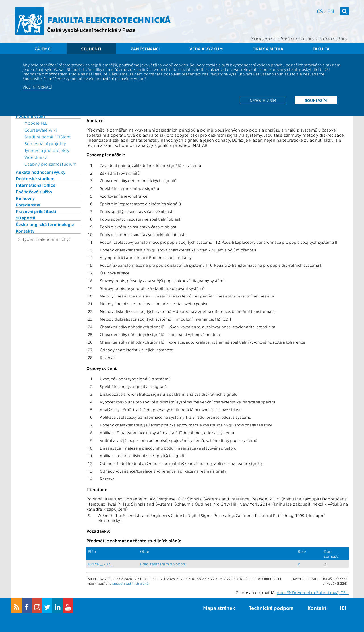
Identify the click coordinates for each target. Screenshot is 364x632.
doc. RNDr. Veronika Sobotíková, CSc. (313, 592)
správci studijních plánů (131, 583)
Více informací (37, 87)
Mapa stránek (219, 608)
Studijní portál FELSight (48, 137)
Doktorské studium (35, 178)
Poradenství (28, 205)
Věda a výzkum (206, 49)
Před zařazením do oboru (163, 564)
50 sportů (26, 218)
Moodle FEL (36, 123)
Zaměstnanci (145, 49)
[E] (343, 608)
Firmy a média (268, 49)
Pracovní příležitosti (36, 211)
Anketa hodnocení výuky (41, 172)
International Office (36, 185)
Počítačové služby (34, 192)
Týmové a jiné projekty (47, 150)
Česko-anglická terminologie (45, 224)
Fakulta (321, 49)
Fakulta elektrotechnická (109, 19)
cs (320, 11)
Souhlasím (316, 100)
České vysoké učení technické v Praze (91, 30)
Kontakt (317, 608)
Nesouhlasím (263, 100)
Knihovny (25, 198)
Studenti (91, 49)
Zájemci (43, 49)
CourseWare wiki (41, 130)
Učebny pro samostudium (50, 164)
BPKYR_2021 (100, 564)
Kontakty (25, 231)
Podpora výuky (31, 116)
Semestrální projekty (45, 143)
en (331, 11)
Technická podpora (271, 608)
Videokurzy (36, 157)
